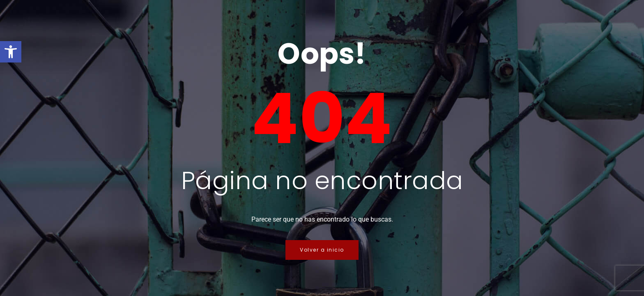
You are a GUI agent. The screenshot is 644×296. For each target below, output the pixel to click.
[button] (11, 52)
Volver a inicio (322, 250)
